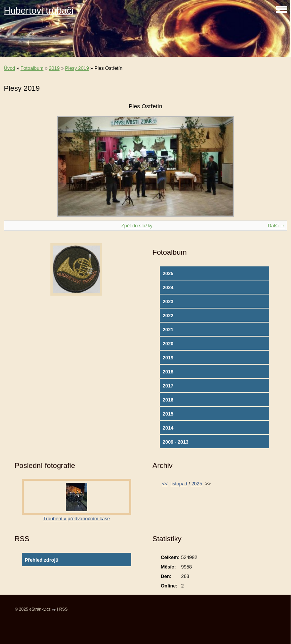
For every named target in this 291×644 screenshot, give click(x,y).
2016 (168, 400)
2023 (168, 302)
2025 (168, 273)
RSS (63, 609)
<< (165, 484)
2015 (168, 414)
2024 (168, 287)
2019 (54, 68)
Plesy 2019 (77, 68)
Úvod (9, 68)
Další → (276, 226)
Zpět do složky (137, 226)
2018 (168, 372)
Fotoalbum (32, 68)
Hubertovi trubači (39, 10)
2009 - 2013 (175, 442)
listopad (179, 484)
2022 (168, 316)
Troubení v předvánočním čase (77, 519)
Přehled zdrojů (41, 560)
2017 (168, 386)
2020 (168, 344)
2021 (168, 330)
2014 (168, 428)
